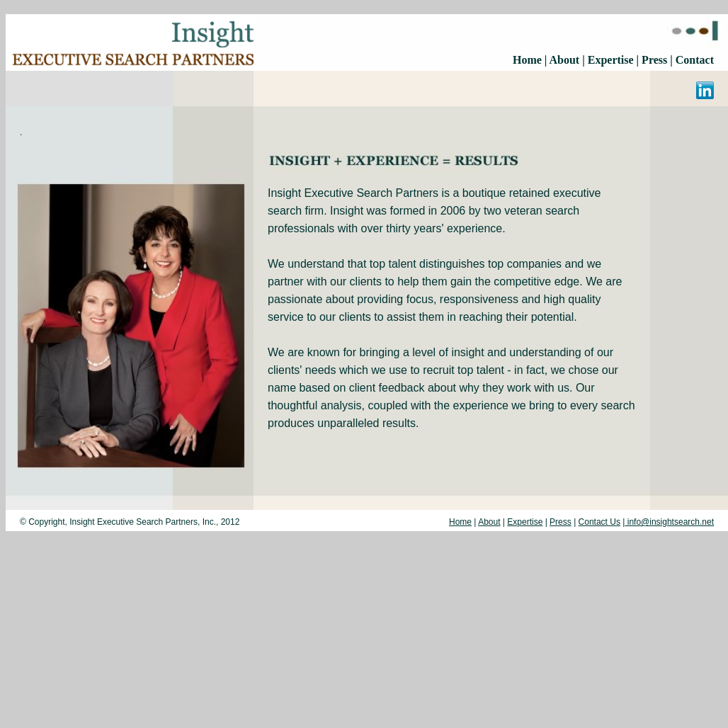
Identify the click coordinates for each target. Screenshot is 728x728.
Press (653, 60)
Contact (695, 60)
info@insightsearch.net (669, 522)
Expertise (611, 60)
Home (527, 60)
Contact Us (599, 522)
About (565, 60)
